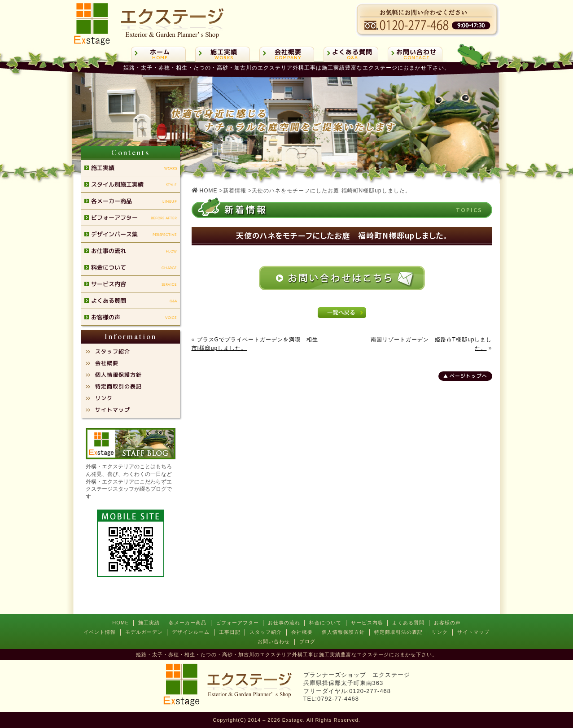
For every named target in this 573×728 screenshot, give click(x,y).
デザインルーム (191, 632)
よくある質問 (408, 623)
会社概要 (302, 632)
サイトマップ (473, 632)
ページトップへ (468, 376)
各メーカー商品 (188, 623)
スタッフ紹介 (266, 632)
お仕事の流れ (284, 623)
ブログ (307, 641)
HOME (120, 623)
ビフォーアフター (237, 623)
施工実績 (149, 623)
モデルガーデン (144, 632)
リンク (440, 632)
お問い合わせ (274, 641)
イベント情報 (100, 632)
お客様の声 (447, 623)
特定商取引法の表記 (398, 632)
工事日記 (230, 632)
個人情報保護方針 (343, 632)
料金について (325, 623)
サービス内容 (367, 623)
